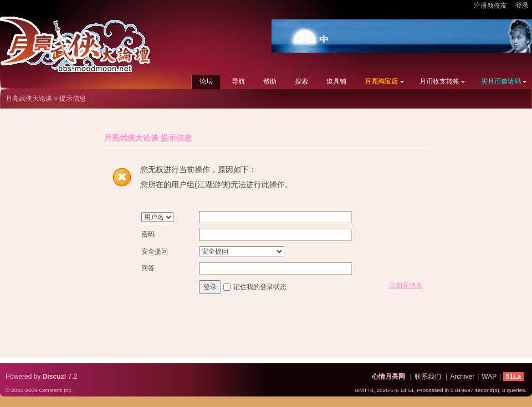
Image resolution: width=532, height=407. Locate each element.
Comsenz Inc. (56, 390)
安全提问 (155, 251)
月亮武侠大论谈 (29, 99)
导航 (238, 81)
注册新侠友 (490, 6)
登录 (522, 6)
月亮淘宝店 (381, 81)
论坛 (206, 81)
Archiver (462, 377)
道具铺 (336, 81)
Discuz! (55, 377)
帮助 (270, 81)
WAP (489, 377)
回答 (148, 268)
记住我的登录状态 (260, 287)
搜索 (301, 81)
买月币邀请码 (501, 81)
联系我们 (428, 377)
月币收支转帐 (439, 81)
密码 (148, 234)
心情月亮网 (388, 377)
